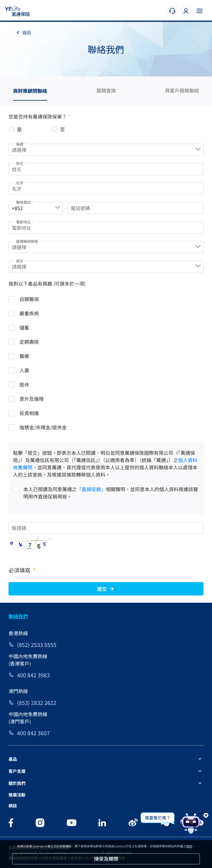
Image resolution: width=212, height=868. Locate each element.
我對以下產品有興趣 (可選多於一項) (47, 283)
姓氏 (21, 163)
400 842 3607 (33, 733)
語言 (20, 261)
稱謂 (21, 144)
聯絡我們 (18, 616)
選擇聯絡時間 (27, 241)
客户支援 (17, 771)
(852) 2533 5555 (37, 645)
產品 (13, 759)
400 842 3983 (33, 675)
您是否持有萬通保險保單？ (39, 116)
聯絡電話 (25, 202)
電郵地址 (25, 222)
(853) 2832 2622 (37, 702)
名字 (21, 183)
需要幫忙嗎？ (158, 818)
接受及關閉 (106, 859)
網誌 (13, 806)
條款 (189, 846)
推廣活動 (17, 795)
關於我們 (17, 783)
